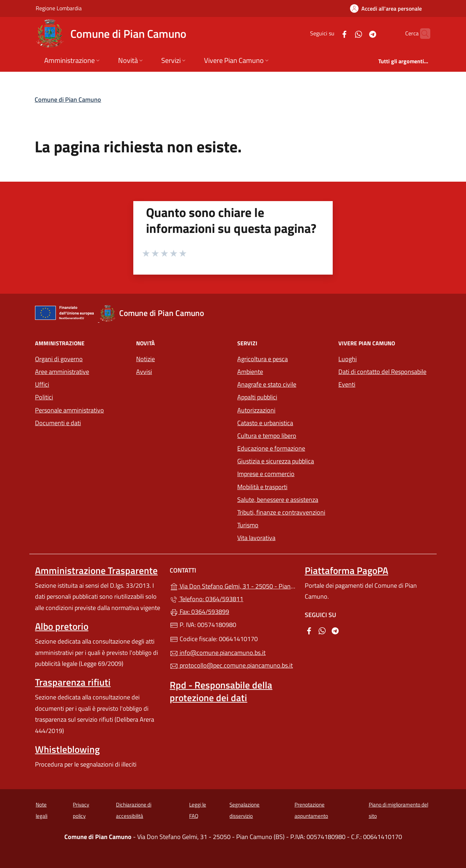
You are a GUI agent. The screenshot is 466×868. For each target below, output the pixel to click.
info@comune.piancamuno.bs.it (218, 653)
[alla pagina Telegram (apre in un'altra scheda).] (359, 33)
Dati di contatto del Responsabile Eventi (382, 378)
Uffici (42, 384)
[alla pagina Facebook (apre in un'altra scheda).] (331, 33)
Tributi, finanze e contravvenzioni (284, 512)
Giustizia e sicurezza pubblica (276, 461)
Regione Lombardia (59, 8)
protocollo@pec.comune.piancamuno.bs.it (231, 665)
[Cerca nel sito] (422, 34)
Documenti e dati (58, 423)
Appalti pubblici (257, 397)
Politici (44, 397)
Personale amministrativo (69, 410)
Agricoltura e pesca (263, 359)
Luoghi (348, 359)
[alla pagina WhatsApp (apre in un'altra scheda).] (345, 33)
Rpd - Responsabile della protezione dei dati (221, 691)
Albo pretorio (62, 626)
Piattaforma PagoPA (346, 570)
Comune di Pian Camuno (68, 99)
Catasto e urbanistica (265, 423)
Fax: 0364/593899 (199, 612)
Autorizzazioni (256, 410)
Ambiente (250, 372)
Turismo (248, 525)
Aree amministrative (62, 372)
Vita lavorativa (256, 538)
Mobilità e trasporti (284, 486)
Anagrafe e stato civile (267, 384)
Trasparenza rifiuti (73, 682)
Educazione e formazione (271, 448)
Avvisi (144, 372)
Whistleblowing (67, 749)
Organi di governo (59, 359)
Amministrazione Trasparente (96, 570)
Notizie (145, 359)
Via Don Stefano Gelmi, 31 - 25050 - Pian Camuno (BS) (233, 585)
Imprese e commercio (266, 474)
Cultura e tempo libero (267, 436)
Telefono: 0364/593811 (206, 599)
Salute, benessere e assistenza (278, 500)
